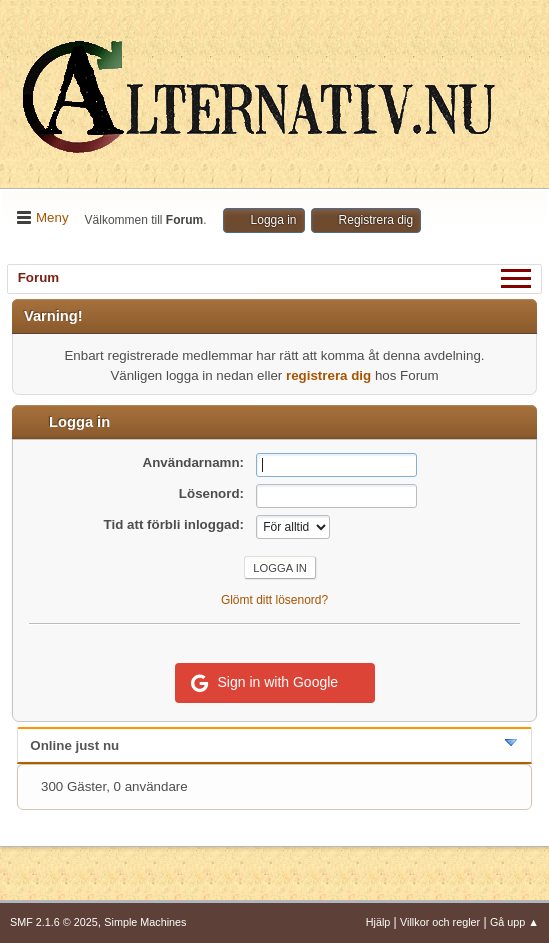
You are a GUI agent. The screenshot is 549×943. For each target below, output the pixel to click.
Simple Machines (145, 922)
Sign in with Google (265, 683)
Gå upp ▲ (514, 922)
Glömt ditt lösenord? (274, 600)
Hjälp (378, 922)
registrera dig (328, 375)
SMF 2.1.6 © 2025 (54, 922)
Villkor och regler (440, 922)
